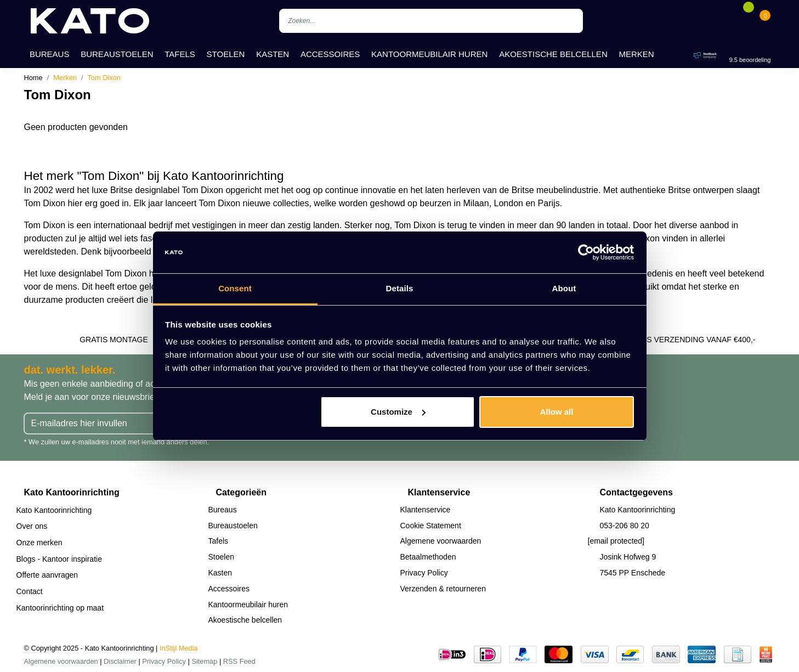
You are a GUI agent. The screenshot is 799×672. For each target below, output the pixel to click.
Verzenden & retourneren (443, 589)
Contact (30, 591)
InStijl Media (179, 648)
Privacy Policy (424, 573)
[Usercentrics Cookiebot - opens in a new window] (586, 252)
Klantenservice (426, 510)
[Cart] (765, 21)
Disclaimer (120, 661)
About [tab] (564, 288)
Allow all (557, 412)
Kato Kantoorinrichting (54, 510)
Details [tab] (400, 288)
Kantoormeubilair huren (429, 54)
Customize (398, 412)
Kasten (273, 54)
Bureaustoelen (117, 54)
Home (33, 78)
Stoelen (226, 54)
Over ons (32, 526)
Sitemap (204, 661)
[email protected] (616, 541)
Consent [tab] (235, 288)
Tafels (180, 54)
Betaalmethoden (428, 557)
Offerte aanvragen (47, 575)
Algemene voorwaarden (441, 541)
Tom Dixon (104, 78)
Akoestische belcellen (553, 54)
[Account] (732, 21)
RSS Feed (239, 661)
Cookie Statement (431, 526)
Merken (637, 54)
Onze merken (39, 543)
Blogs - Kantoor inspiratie (59, 559)
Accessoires (330, 54)
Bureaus (50, 54)
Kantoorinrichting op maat (60, 608)
